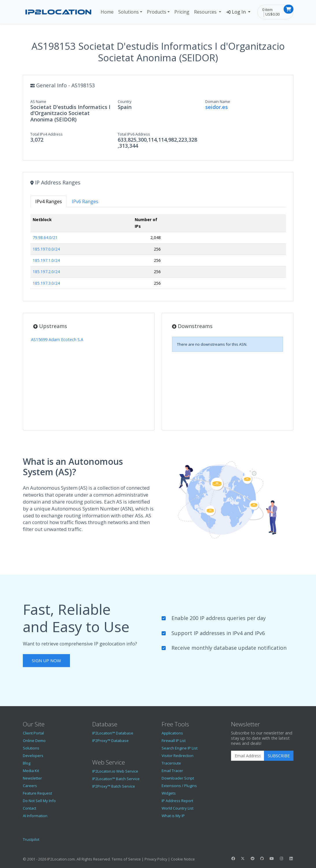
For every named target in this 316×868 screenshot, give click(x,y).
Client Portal (33, 733)
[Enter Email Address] (248, 756)
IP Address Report (177, 801)
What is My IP (173, 816)
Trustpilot (31, 839)
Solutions (129, 12)
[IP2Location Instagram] (281, 858)
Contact (29, 808)
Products (157, 12)
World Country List (178, 808)
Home (107, 12)
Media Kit (31, 771)
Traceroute (171, 763)
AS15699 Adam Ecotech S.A (57, 339)
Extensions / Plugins (179, 786)
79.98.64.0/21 (45, 237)
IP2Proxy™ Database (110, 741)
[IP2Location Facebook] (233, 858)
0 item (267, 10)
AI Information (35, 816)
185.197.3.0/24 (46, 283)
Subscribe (279, 756)
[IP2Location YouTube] (272, 858)
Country (125, 101)
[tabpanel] (158, 254)
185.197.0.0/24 (46, 249)
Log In (236, 12)
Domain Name (218, 101)
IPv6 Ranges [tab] (85, 201)
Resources (206, 12)
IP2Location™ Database (113, 733)
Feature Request (37, 793)
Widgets (169, 793)
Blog (27, 763)
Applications (172, 733)
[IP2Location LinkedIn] (291, 858)
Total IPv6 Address (134, 134)
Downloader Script (178, 778)
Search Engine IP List (180, 748)
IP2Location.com (61, 859)
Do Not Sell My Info (39, 801)
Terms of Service (126, 859)
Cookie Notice (183, 859)
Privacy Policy (156, 859)
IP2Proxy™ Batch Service (114, 786)
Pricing (182, 12)
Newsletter (32, 778)
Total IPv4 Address (47, 134)
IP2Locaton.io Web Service (115, 771)
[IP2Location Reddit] (252, 858)
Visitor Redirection (178, 756)
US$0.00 (272, 14)
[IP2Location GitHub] (262, 858)
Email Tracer (172, 771)
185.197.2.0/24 (46, 272)
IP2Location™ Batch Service (116, 779)
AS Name (38, 101)
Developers (33, 756)
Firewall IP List (174, 741)
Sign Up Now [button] (46, 660)
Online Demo (34, 741)
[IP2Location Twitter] (243, 858)
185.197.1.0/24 (46, 260)
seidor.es (217, 107)
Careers (30, 786)
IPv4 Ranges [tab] (49, 201)
